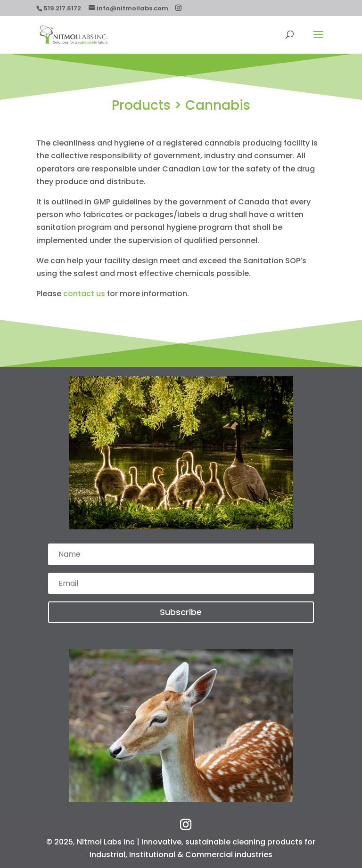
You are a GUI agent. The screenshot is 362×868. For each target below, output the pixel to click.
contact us (84, 294)
